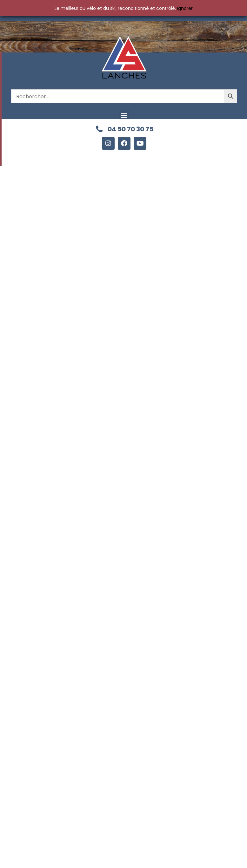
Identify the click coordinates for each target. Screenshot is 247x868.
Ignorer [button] (185, 8)
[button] (124, 115)
